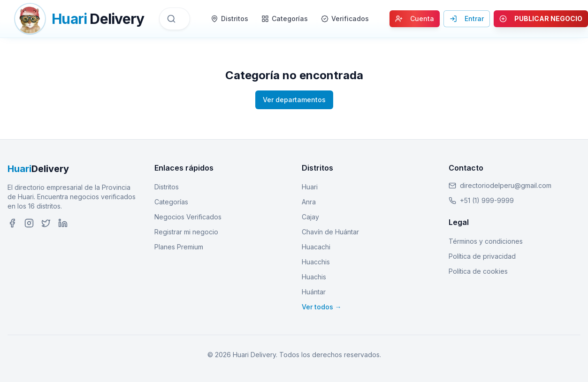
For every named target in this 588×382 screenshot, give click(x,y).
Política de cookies (478, 271)
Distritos (229, 19)
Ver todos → (322, 307)
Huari (310, 187)
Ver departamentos (294, 100)
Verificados (345, 19)
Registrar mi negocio (186, 232)
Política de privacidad (482, 256)
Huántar (314, 292)
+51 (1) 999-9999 (487, 200)
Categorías (285, 19)
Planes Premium (179, 247)
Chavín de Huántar (330, 232)
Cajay (310, 217)
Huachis (314, 277)
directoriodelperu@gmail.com (506, 185)
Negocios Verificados (188, 217)
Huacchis (316, 262)
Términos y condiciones (486, 241)
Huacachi (316, 247)
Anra (309, 202)
